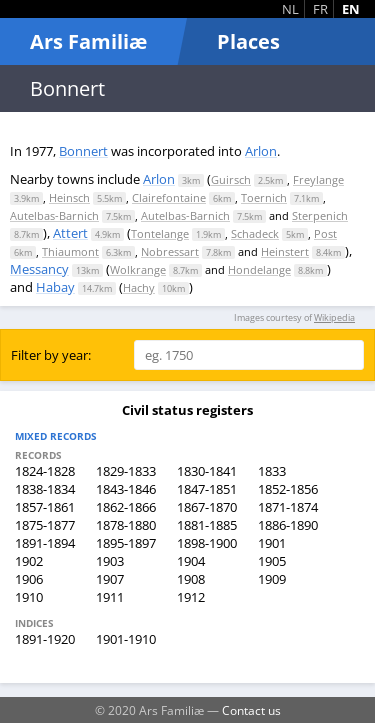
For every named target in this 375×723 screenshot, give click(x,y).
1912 (191, 597)
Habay (55, 287)
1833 (272, 471)
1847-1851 (207, 489)
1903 (110, 561)
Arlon (261, 151)
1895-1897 (126, 543)
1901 (272, 543)
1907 (110, 579)
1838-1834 (45, 489)
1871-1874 (288, 507)
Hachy (139, 287)
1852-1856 (288, 489)
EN (351, 9)
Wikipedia (334, 317)
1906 (29, 579)
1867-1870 (207, 507)
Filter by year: (51, 355)
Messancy (39, 269)
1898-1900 (207, 543)
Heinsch (69, 197)
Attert (70, 233)
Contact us (251, 710)
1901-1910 (126, 639)
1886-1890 (288, 525)
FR (320, 9)
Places (248, 41)
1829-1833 (126, 471)
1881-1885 (207, 525)
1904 (191, 561)
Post (325, 233)
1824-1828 (45, 471)
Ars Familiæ (88, 41)
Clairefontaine (169, 197)
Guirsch (231, 179)
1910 (29, 597)
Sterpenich (320, 215)
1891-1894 (45, 543)
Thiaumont (70, 251)
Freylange (318, 179)
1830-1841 (207, 471)
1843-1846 (126, 489)
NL (290, 9)
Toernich (264, 197)
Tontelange (160, 233)
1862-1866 (126, 507)
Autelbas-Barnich (54, 215)
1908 (191, 579)
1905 (272, 561)
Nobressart (170, 251)
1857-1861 (45, 507)
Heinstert (285, 251)
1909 (272, 579)
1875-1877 (45, 525)
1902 (29, 561)
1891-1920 (45, 639)
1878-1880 (126, 525)
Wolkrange (138, 269)
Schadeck (255, 233)
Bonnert (83, 151)
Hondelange (259, 269)
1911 (110, 597)
